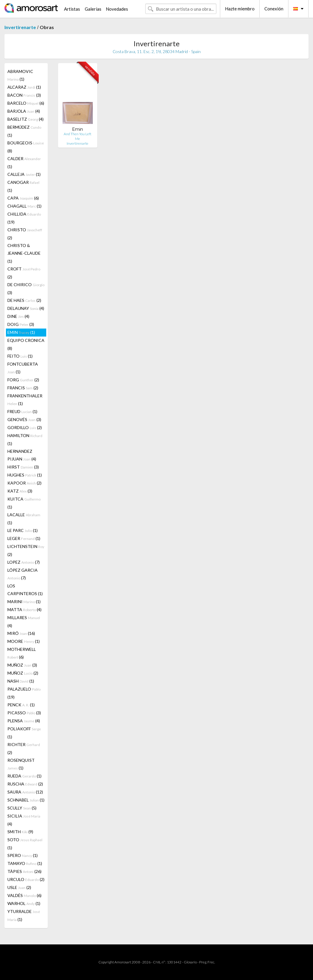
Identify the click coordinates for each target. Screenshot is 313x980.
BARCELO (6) (26, 103)
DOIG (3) (21, 324)
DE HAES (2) (24, 300)
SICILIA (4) (24, 820)
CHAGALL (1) (24, 206)
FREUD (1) (22, 411)
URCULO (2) (26, 879)
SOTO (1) (25, 844)
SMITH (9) (20, 832)
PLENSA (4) (24, 721)
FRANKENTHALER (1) (25, 400)
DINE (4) (18, 316)
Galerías (93, 9)
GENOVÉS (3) (24, 419)
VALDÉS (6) (24, 895)
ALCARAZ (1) (24, 87)
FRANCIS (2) (23, 388)
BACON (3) (24, 95)
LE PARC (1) (23, 530)
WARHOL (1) (24, 903)
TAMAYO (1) (25, 863)
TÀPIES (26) (24, 871)
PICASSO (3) (24, 713)
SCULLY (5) (22, 808)
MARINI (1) (24, 601)
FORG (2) (23, 380)
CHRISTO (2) (25, 234)
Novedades (117, 9)
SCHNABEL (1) (26, 800)
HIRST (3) (23, 467)
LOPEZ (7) (24, 562)
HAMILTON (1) (25, 439)
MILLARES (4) (24, 622)
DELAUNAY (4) (26, 308)
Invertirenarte (20, 27)
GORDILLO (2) (25, 427)
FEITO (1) (20, 356)
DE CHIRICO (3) (26, 289)
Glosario (190, 962)
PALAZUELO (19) (24, 693)
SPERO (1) (23, 855)
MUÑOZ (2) (23, 673)
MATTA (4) (24, 609)
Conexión (274, 9)
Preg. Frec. (207, 962)
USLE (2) (19, 887)
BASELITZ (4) (25, 119)
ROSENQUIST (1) (21, 764)
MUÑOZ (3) (22, 665)
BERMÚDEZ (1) (24, 131)
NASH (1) (21, 681)
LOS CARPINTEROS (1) (25, 590)
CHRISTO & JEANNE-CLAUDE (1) (24, 253)
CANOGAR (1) (23, 186)
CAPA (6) (23, 198)
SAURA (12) (25, 792)
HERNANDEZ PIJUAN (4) (22, 455)
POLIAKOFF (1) (24, 733)
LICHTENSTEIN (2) (26, 550)
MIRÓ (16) (21, 633)
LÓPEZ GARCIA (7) (23, 574)
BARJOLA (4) (24, 111)
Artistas (72, 9)
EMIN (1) (21, 332)
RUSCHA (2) (25, 784)
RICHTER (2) (24, 748)
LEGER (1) (24, 538)
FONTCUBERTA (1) (23, 368)
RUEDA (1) (24, 776)
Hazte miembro (240, 9)
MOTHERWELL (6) (22, 653)
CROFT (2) (24, 273)
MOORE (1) (24, 641)
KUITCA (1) (24, 503)
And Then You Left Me (78, 136)
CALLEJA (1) (24, 174)
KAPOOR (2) (24, 483)
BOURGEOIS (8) (26, 147)
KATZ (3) (20, 491)
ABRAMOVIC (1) (20, 75)
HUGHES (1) (25, 475)
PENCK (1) (21, 705)
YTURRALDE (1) (24, 915)
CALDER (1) (24, 162)
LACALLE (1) (24, 519)
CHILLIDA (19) (24, 218)
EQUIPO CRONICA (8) (26, 344)
